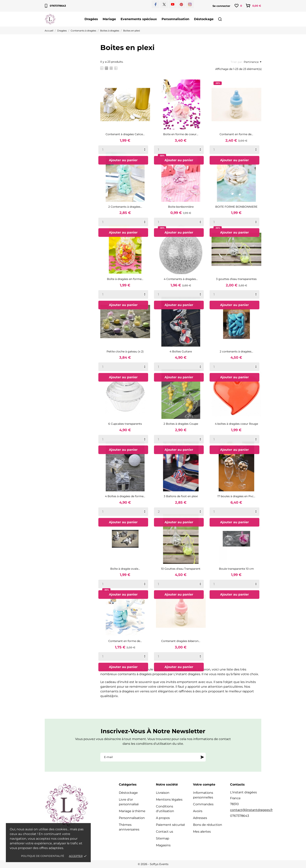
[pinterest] (181, 4)
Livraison (163, 793)
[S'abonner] (202, 757)
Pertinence (253, 62)
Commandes (203, 804)
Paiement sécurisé (170, 825)
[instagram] (190, 4)
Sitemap (163, 838)
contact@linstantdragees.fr (251, 810)
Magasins (163, 845)
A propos (163, 818)
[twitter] (164, 4)
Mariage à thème (132, 811)
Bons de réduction (208, 825)
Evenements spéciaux (139, 19)
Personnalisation (175, 19)
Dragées (91, 19)
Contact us (165, 832)
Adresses (200, 818)
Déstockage (204, 19)
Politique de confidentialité (43, 856)
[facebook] (156, 4)
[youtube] (173, 4)
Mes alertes (202, 832)
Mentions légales (169, 800)
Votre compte (204, 784)
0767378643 (55, 6)
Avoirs (198, 811)
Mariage (109, 19)
